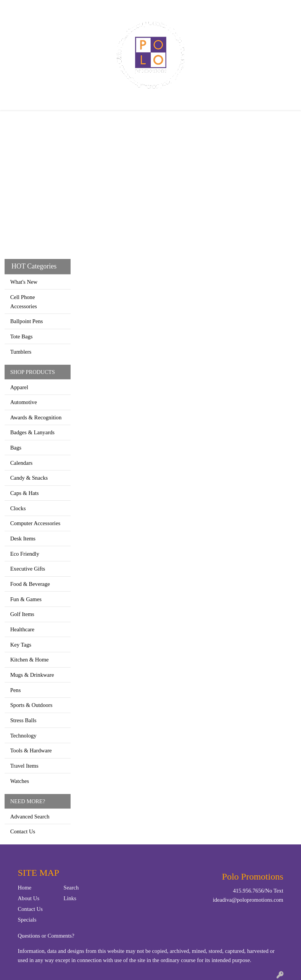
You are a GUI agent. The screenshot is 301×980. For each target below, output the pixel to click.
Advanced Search (30, 817)
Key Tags (21, 645)
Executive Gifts (28, 569)
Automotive (24, 402)
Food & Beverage (30, 584)
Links (70, 898)
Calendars (22, 463)
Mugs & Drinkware (32, 675)
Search (201, 8)
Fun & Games (26, 599)
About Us (29, 898)
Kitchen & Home (30, 660)
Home (15, 8)
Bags (16, 448)
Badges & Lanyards (32, 432)
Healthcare (22, 629)
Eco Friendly (25, 554)
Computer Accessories (35, 523)
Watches (20, 781)
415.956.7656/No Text (258, 891)
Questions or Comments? (46, 936)
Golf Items (22, 614)
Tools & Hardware (31, 750)
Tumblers (21, 352)
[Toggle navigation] (12, 102)
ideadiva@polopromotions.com (248, 900)
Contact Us (41, 8)
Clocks (18, 508)
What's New (24, 282)
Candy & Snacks (29, 478)
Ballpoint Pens (27, 321)
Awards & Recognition (36, 417)
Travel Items (24, 766)
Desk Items (23, 539)
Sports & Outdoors (31, 705)
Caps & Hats (25, 493)
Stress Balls (23, 720)
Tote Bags (22, 336)
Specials (27, 920)
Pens (16, 690)
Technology (23, 736)
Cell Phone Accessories (24, 302)
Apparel (19, 387)
